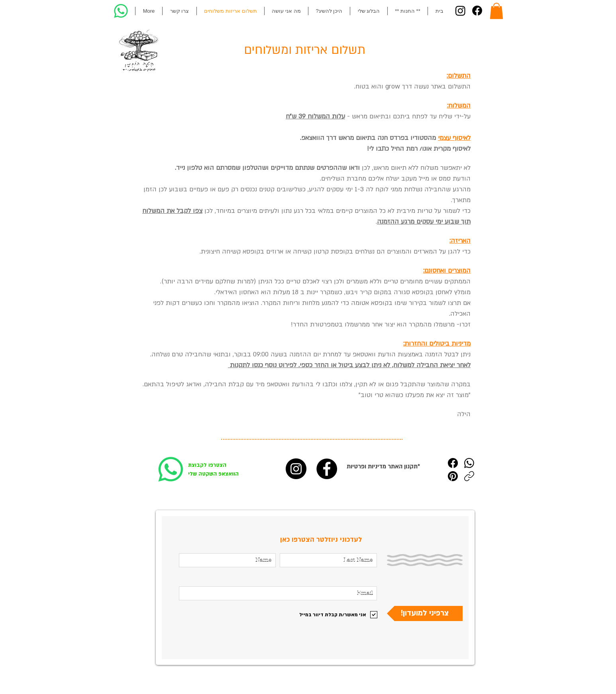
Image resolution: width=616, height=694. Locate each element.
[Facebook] (477, 11)
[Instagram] (460, 11)
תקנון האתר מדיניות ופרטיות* (383, 466)
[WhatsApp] (469, 463)
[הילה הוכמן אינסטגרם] (296, 469)
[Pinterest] (453, 476)
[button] (496, 11)
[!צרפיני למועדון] (425, 613)
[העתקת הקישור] (469, 476)
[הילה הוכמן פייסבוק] (327, 469)
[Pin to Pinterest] (175, 642)
